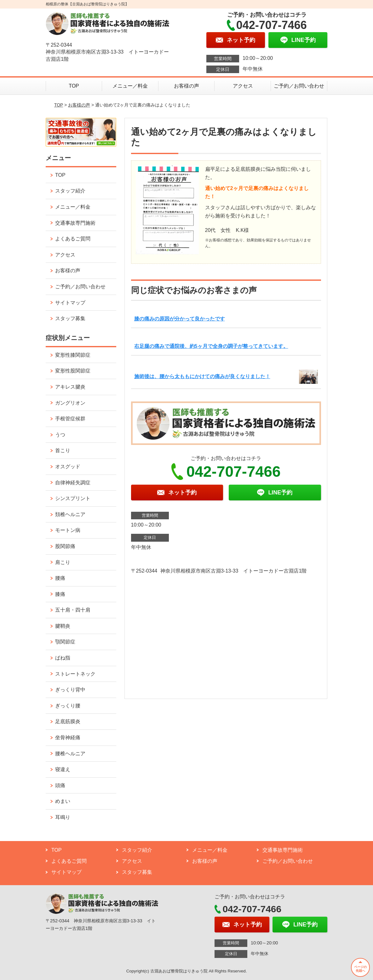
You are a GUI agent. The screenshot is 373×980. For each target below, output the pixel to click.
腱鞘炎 (63, 626)
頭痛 (60, 785)
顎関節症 (65, 642)
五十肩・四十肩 (73, 610)
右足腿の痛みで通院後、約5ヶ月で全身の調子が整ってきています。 (211, 346)
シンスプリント (73, 498)
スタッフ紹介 (70, 191)
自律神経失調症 (73, 483)
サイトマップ (70, 303)
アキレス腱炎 (70, 387)
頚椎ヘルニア (70, 514)
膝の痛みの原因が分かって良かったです (180, 319)
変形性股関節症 (73, 371)
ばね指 (63, 658)
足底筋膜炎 (68, 721)
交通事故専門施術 (75, 223)
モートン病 (68, 530)
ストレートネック (75, 674)
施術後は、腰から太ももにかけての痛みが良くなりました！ (202, 376)
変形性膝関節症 (73, 355)
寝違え (63, 769)
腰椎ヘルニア (70, 754)
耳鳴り (63, 817)
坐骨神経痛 (68, 738)
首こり (63, 450)
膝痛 (60, 594)
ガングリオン (70, 403)
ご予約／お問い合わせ (299, 86)
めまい (63, 801)
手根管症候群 (70, 419)
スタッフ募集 (70, 318)
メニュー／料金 (130, 86)
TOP (74, 86)
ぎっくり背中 (70, 690)
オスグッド (68, 467)
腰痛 (60, 578)
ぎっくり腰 (68, 706)
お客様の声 (186, 86)
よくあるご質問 (73, 239)
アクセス (243, 86)
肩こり (63, 562)
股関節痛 (65, 546)
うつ (60, 435)
